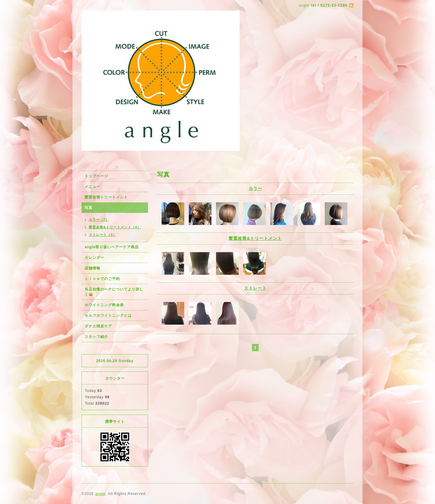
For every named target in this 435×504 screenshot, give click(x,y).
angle (100, 494)
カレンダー (94, 258)
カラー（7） (99, 220)
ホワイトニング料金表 (104, 305)
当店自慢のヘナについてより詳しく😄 (114, 292)
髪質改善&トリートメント (255, 238)
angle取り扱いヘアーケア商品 (112, 247)
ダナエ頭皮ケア (98, 326)
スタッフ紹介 (96, 337)
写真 (89, 208)
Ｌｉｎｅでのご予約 (102, 279)
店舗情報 (92, 268)
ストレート (255, 288)
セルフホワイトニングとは (108, 316)
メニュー (92, 187)
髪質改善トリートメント (106, 197)
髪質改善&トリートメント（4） (115, 227)
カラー (255, 188)
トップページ (96, 176)
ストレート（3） (103, 235)
